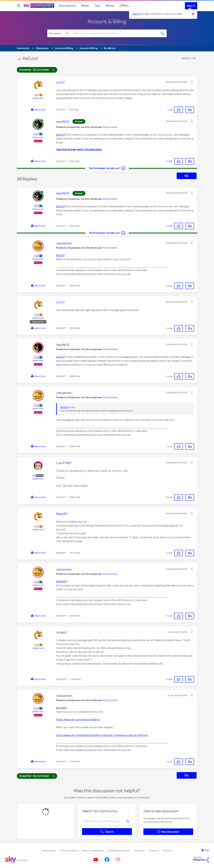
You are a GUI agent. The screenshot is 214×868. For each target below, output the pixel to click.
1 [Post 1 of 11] (61, 110)
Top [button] (207, 850)
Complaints (139, 851)
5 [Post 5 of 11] (61, 376)
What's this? (38, 98)
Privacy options (49, 851)
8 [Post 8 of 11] (61, 553)
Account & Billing (107, 21)
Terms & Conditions (69, 851)
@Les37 (61, 135)
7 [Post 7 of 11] (61, 497)
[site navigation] (19, 6)
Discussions (67, 6)
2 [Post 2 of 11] (61, 161)
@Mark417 (62, 581)
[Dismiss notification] (193, 14)
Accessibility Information (119, 851)
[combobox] (114, 33)
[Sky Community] (39, 6)
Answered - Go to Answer (37, 70)
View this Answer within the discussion (79, 149)
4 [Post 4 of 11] (61, 328)
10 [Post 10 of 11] (62, 679)
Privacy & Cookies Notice (93, 851)
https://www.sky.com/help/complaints (78, 720)
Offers (124, 6)
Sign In (191, 6)
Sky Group (168, 851)
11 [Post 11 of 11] (61, 761)
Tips (97, 6)
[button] (192, 82)
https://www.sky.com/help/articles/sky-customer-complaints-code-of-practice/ (102, 735)
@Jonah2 (61, 708)
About (110, 6)
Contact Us (154, 851)
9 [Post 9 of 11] (61, 616)
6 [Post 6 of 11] (61, 446)
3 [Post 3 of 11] (61, 286)
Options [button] (186, 58)
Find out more (110, 127)
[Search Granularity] (59, 33)
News (85, 6)
